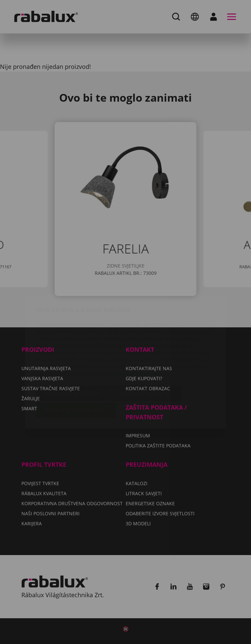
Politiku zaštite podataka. (137, 334)
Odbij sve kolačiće (146, 354)
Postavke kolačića (73, 354)
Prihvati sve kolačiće (76, 371)
